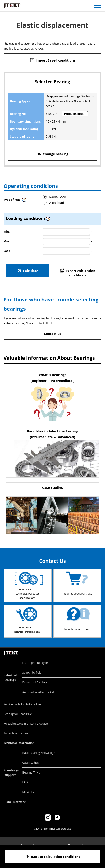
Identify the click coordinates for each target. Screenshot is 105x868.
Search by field (32, 673)
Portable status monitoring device (26, 724)
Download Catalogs (35, 682)
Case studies (30, 763)
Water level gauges (16, 733)
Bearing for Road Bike (18, 714)
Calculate (28, 271)
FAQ (25, 782)
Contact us (52, 334)
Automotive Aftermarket (38, 692)
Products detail (75, 114)
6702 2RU (52, 114)
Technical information (19, 743)
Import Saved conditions (52, 60)
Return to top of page (96, 648)
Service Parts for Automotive (22, 704)
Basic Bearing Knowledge (39, 753)
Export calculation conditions (77, 273)
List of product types (36, 663)
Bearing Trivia (31, 772)
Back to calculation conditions (52, 857)
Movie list (28, 792)
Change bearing (53, 154)
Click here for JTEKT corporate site (52, 829)
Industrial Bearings (10, 678)
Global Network (15, 802)
